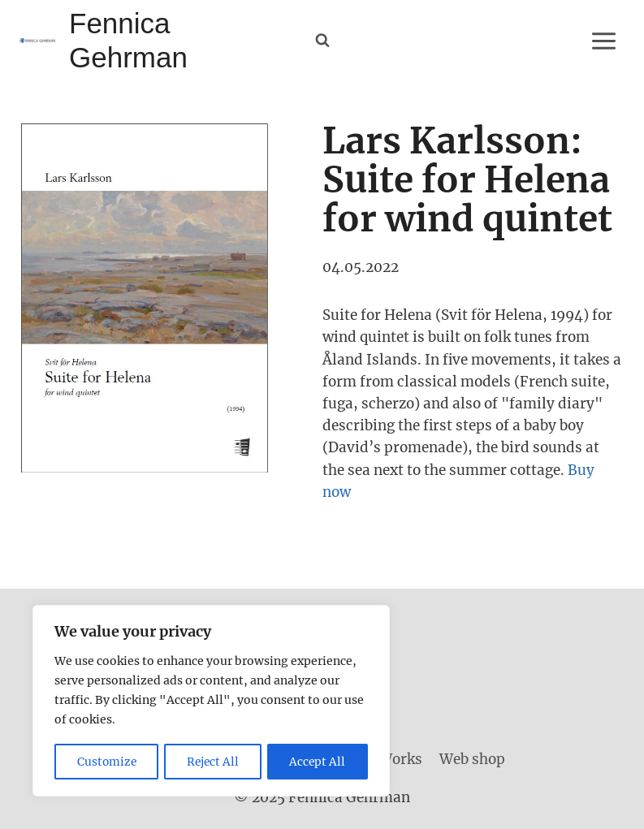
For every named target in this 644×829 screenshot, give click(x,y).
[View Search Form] (322, 41)
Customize (107, 762)
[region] (211, 702)
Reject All (214, 762)
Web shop (472, 759)
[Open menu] (603, 41)
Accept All (318, 762)
